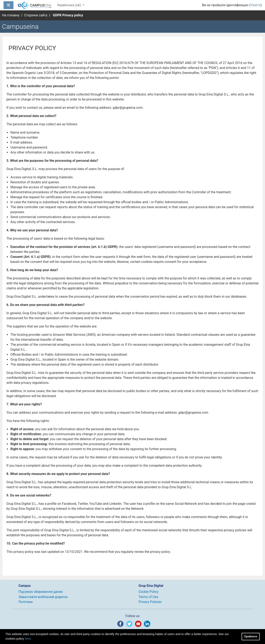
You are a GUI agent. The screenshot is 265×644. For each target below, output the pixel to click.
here (28, 639)
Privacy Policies (150, 602)
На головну (11, 15)
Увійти (255, 5)
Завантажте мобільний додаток (43, 597)
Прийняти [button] (251, 636)
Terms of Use (148, 597)
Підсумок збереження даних (41, 592)
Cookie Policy (148, 592)
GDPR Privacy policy (68, 15)
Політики (25, 602)
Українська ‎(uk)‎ (69, 5)
